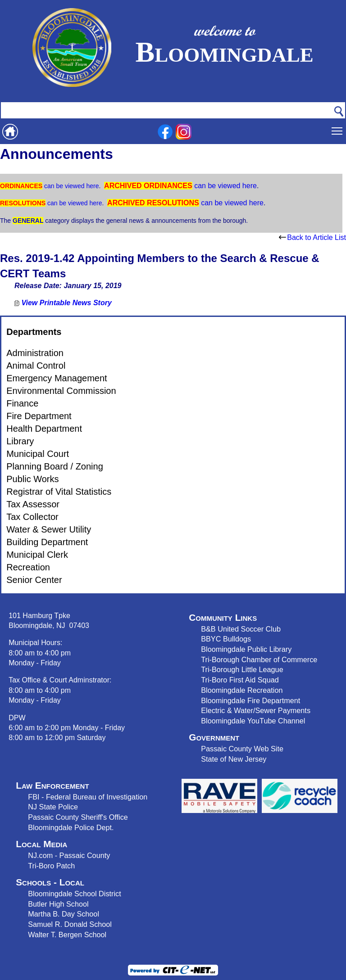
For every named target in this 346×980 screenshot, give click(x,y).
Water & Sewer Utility (49, 529)
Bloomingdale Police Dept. (71, 827)
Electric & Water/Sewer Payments (256, 710)
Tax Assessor (33, 504)
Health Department (44, 429)
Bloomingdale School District (74, 894)
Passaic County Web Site (242, 749)
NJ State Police (53, 807)
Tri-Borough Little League (242, 669)
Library (20, 441)
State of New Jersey (234, 759)
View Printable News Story (63, 303)
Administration (35, 353)
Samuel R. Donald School (70, 924)
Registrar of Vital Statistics (59, 492)
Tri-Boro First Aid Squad (240, 680)
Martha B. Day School (64, 914)
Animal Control (36, 366)
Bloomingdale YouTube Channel (253, 721)
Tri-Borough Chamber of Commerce (259, 659)
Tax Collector (32, 517)
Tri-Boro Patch (51, 866)
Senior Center (34, 580)
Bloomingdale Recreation (242, 690)
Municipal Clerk (37, 555)
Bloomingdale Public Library (246, 649)
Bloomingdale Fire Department (250, 700)
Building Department (47, 542)
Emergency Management (57, 378)
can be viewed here (71, 186)
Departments (34, 332)
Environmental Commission (61, 391)
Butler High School (58, 904)
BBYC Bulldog (224, 639)
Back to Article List (312, 237)
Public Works (32, 479)
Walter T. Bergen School (67, 935)
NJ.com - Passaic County (69, 855)
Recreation (28, 567)
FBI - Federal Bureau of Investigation (88, 797)
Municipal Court (38, 454)
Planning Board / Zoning (55, 466)
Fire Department (39, 416)
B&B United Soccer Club (241, 629)
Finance (22, 403)
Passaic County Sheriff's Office (78, 817)
